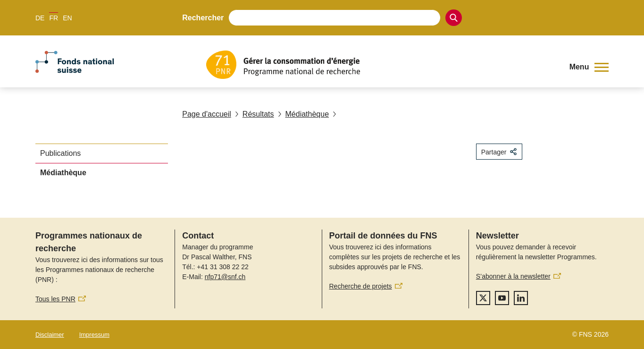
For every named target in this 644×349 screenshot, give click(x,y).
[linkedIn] (521, 298)
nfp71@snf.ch (225, 277)
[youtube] (502, 298)
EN (67, 18)
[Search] (454, 18)
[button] (589, 67)
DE (40, 18)
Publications (60, 153)
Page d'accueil (207, 114)
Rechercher (203, 18)
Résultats (255, 114)
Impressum (94, 335)
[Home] (381, 65)
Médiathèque (304, 114)
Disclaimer (50, 335)
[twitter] (483, 298)
